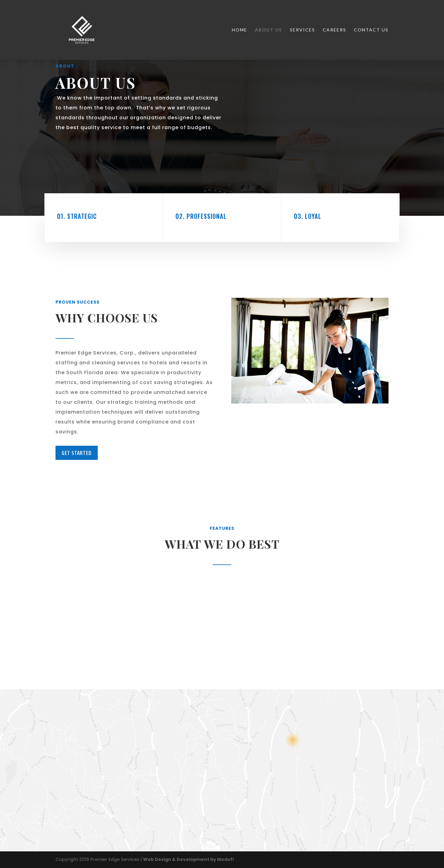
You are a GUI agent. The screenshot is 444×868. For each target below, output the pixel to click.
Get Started (77, 453)
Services (302, 30)
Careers (335, 30)
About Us (269, 30)
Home (240, 30)
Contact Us (371, 30)
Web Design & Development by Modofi (188, 859)
